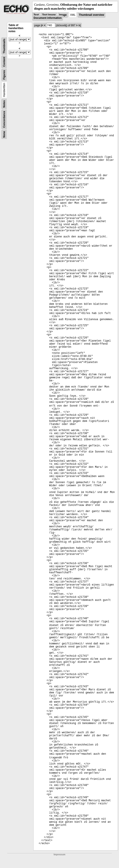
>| (79, 25)
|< (42, 25)
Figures (4, 75)
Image (63, 15)
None (4, 134)
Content (4, 62)
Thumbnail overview (91, 15)
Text (36, 15)
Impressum (59, 855)
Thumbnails (4, 46)
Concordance (4, 119)
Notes (4, 104)
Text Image (49, 15)
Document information (48, 18)
